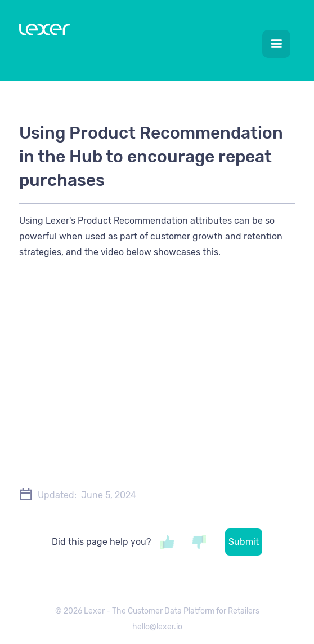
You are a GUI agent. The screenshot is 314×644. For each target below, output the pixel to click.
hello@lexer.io (157, 627)
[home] (42, 32)
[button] (276, 44)
